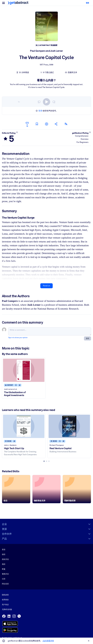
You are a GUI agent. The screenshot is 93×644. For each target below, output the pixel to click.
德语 (4, 554)
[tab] (44, 461)
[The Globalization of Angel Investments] (24, 370)
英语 (4, 550)
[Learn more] (17, 132)
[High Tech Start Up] (24, 426)
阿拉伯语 (5, 584)
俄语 (4, 564)
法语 (4, 579)
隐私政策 (5, 595)
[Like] (27, 124)
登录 (40, 111)
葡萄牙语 (5, 574)
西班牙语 (5, 559)
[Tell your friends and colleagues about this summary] (56, 124)
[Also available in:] (66, 124)
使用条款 (5, 600)
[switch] (46, 102)
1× (19, 102)
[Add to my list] (46, 124)
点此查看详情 (48, 641)
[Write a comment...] (50, 331)
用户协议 (5, 604)
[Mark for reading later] (37, 124)
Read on (46, 286)
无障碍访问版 (7, 609)
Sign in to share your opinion (18, 338)
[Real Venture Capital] (69, 426)
